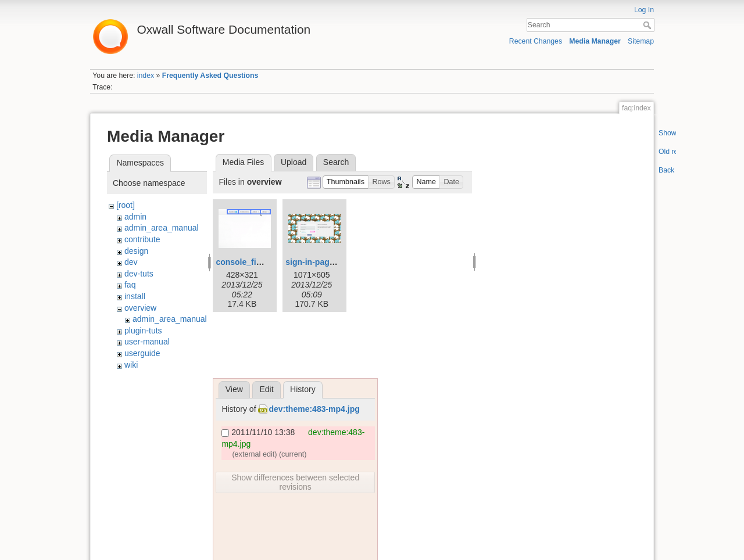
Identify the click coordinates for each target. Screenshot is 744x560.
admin (135, 217)
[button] (346, 182)
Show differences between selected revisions (295, 482)
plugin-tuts (143, 331)
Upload (294, 162)
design (136, 251)
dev (131, 262)
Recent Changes (536, 41)
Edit (266, 389)
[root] (126, 205)
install (135, 296)
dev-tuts (139, 274)
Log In (644, 10)
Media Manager (595, 41)
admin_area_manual (162, 228)
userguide (142, 353)
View (234, 389)
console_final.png (250, 262)
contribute (142, 239)
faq (130, 285)
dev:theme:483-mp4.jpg (314, 409)
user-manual (147, 342)
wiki (131, 365)
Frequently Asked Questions (210, 76)
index (146, 76)
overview (140, 308)
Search (648, 25)
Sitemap (641, 41)
